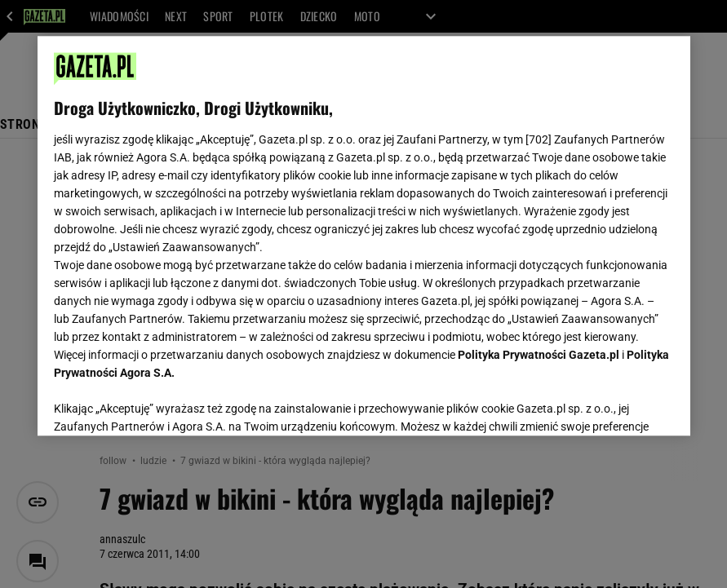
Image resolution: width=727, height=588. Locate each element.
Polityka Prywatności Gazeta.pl (539, 355)
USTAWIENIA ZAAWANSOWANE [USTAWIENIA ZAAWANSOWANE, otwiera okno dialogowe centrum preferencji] (160, 403)
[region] (364, 236)
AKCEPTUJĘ (618, 404)
